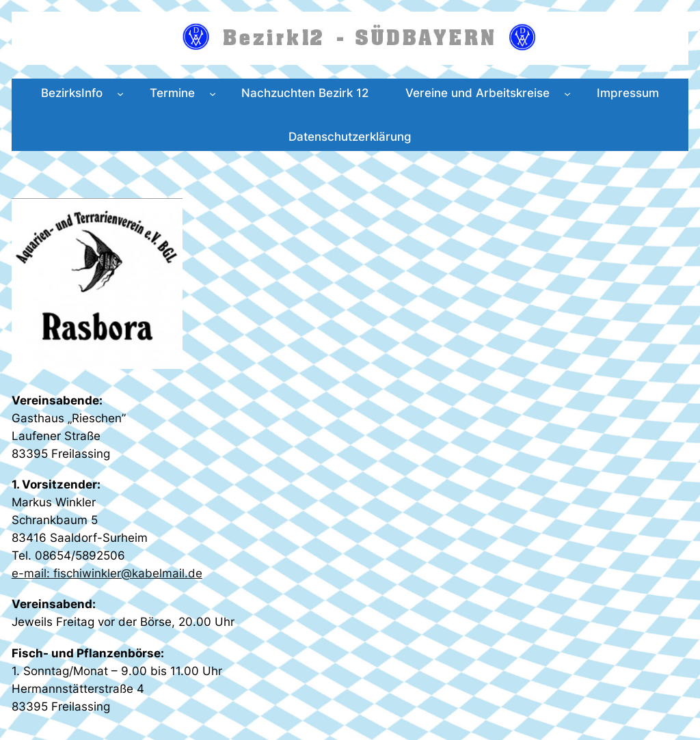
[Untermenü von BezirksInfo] (120, 93)
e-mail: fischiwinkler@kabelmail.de (107, 573)
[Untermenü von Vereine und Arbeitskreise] (567, 93)
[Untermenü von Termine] (213, 93)
